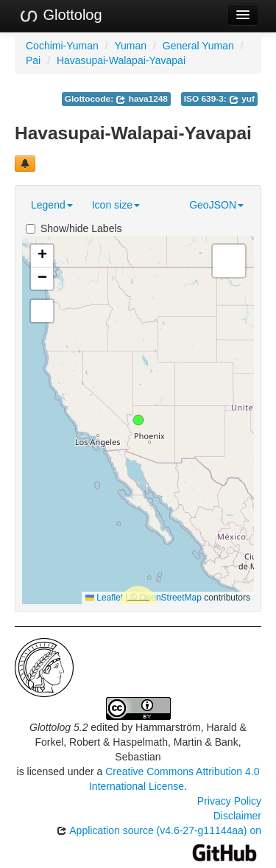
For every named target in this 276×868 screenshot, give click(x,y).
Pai (33, 60)
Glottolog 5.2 (59, 727)
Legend (52, 205)
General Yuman (198, 46)
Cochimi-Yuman (62, 46)
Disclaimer (237, 816)
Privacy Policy (229, 801)
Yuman (131, 46)
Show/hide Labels (74, 228)
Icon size (116, 205)
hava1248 (142, 99)
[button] (138, 420)
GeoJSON (216, 205)
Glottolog (60, 15)
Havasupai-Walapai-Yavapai (121, 60)
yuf (242, 99)
